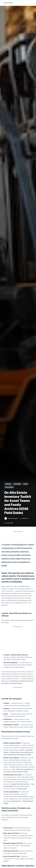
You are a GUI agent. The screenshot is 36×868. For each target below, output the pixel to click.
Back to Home (8, 3)
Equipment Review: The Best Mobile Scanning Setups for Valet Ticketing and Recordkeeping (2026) (19, 752)
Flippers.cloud (22, 789)
